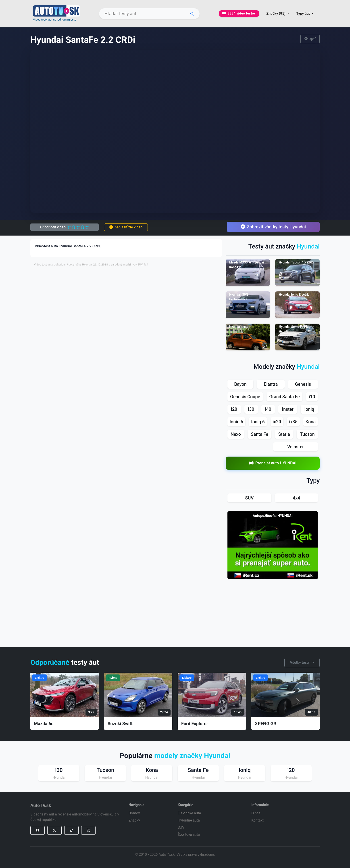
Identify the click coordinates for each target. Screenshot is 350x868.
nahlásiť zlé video (126, 227)
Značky (134, 820)
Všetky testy (302, 663)
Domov (134, 813)
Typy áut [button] (303, 14)
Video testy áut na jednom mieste (55, 20)
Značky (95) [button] (276, 14)
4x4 (146, 264)
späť (310, 39)
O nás (256, 813)
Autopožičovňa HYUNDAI (273, 516)
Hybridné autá (189, 820)
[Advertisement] (142, 280)
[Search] (149, 14)
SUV (140, 264)
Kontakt (257, 820)
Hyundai (87, 264)
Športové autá (189, 835)
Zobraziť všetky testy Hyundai (273, 227)
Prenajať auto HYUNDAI (273, 463)
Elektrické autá (189, 813)
